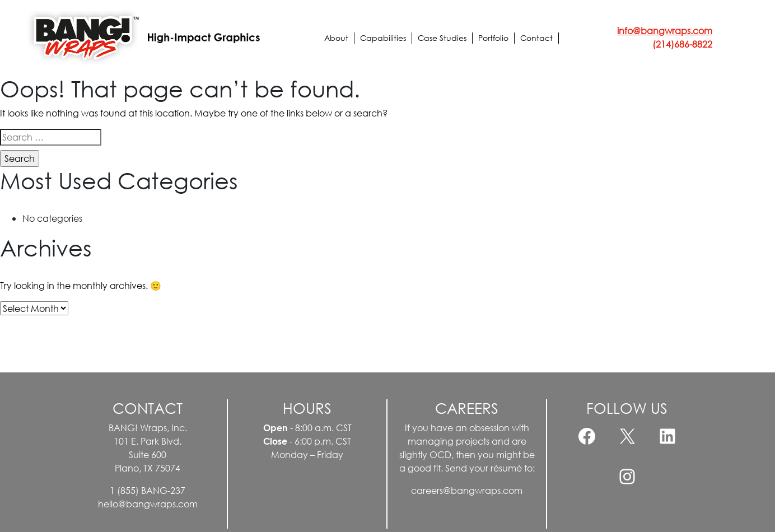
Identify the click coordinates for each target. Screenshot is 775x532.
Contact (536, 38)
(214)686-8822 (682, 44)
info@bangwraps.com (665, 31)
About (336, 38)
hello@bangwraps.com (148, 504)
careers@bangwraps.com (467, 490)
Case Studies (442, 38)
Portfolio (493, 38)
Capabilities (383, 38)
